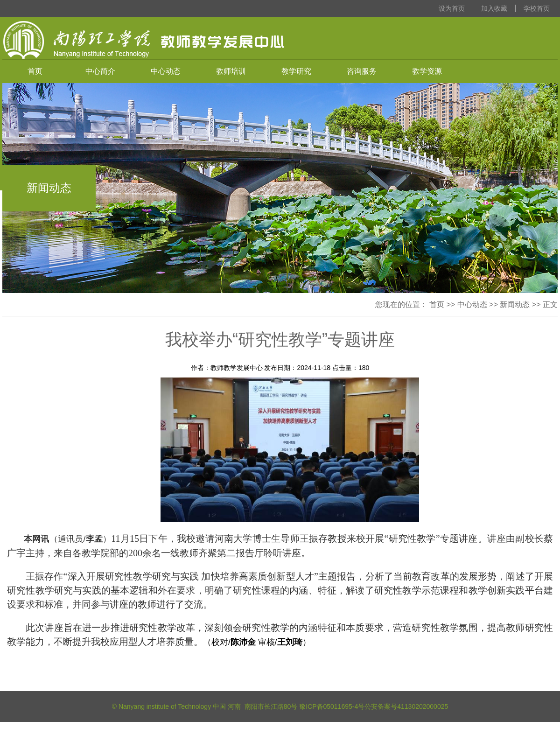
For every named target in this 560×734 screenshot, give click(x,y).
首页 (35, 71)
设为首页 (452, 8)
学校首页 (537, 8)
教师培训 (231, 71)
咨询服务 (362, 71)
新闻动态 (515, 304)
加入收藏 (494, 8)
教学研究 (296, 71)
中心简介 (100, 71)
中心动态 (166, 71)
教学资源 (427, 71)
